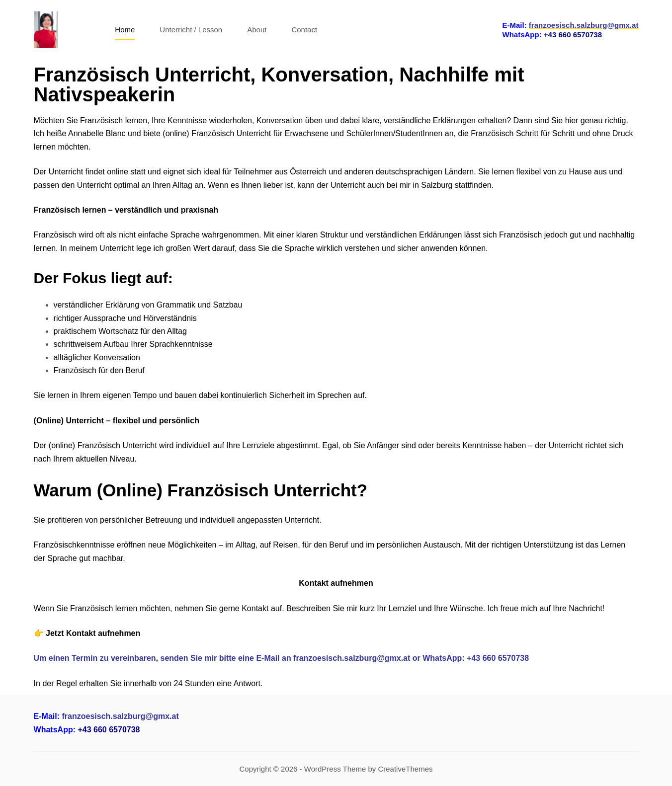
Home (125, 30)
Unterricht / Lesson (191, 30)
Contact (304, 30)
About (257, 30)
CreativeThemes (405, 769)
